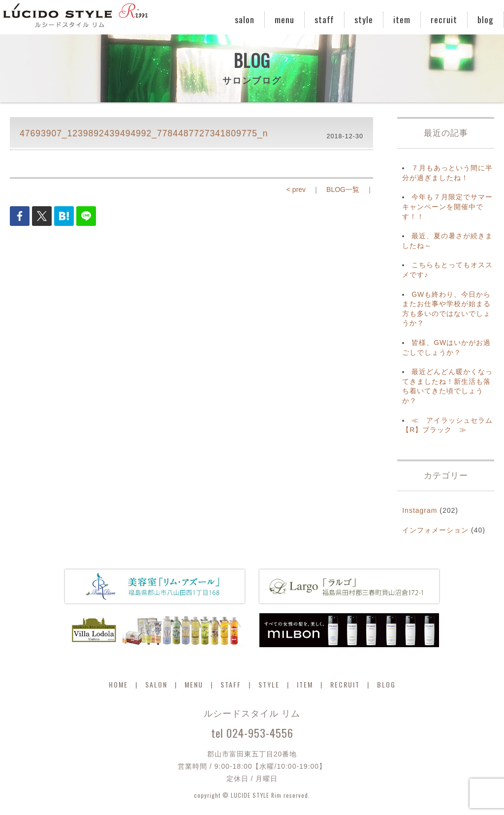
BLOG (386, 684)
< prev (296, 189)
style (364, 19)
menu (284, 19)
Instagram (420, 510)
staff (324, 19)
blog (486, 19)
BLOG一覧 (343, 189)
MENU (194, 684)
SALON (156, 684)
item (402, 19)
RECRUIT (345, 684)
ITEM (305, 684)
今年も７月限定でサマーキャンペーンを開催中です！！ (447, 206)
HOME (118, 684)
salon (245, 19)
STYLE (269, 684)
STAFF (231, 684)
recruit (444, 19)
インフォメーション (435, 530)
